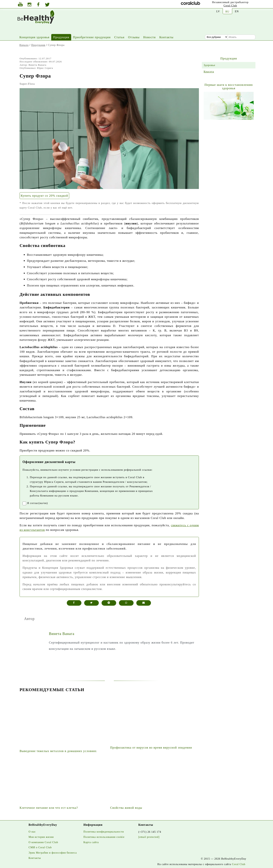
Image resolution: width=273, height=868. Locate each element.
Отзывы (134, 37)
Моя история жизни (41, 837)
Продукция (61, 37)
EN (237, 11)
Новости (149, 37)
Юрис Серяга (45, 68)
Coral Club (230, 5)
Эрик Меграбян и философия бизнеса (53, 853)
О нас (32, 832)
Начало (24, 45)
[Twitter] (47, 5)
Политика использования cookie (104, 837)
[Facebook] (38, 5)
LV (218, 11)
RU (227, 12)
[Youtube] (20, 5)
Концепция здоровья (34, 37)
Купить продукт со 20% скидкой (44, 196)
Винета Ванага (37, 65)
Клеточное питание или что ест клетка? (49, 808)
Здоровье (210, 65)
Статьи (119, 37)
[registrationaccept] (24, 503)
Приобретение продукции (92, 37)
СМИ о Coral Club (40, 847)
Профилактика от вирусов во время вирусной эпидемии (151, 748)
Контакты (166, 37)
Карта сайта (91, 842)
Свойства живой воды (126, 808)
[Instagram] (29, 5)
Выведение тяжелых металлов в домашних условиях (58, 751)
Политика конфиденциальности (104, 832)
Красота (209, 72)
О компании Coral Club (43, 842)
